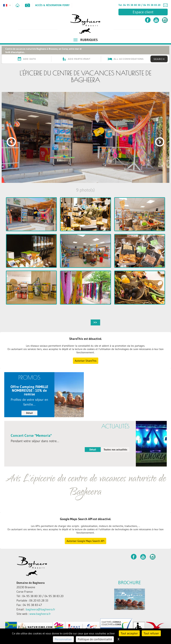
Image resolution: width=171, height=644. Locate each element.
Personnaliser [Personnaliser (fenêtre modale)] (63, 639)
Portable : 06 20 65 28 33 (32, 600)
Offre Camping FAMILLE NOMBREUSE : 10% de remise (29, 390)
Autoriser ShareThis (86, 361)
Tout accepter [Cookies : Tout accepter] (129, 633)
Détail (29, 413)
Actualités (115, 426)
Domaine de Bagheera (31, 583)
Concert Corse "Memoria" (31, 435)
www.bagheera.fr (40, 614)
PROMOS (29, 377)
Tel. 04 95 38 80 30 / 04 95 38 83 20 (139, 5)
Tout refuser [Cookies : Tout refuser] (151, 633)
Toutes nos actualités (115, 450)
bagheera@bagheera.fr (40, 609)
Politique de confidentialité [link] (95, 639)
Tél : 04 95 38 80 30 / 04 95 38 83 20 (40, 596)
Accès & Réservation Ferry (52, 5)
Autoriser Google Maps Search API (85, 541)
